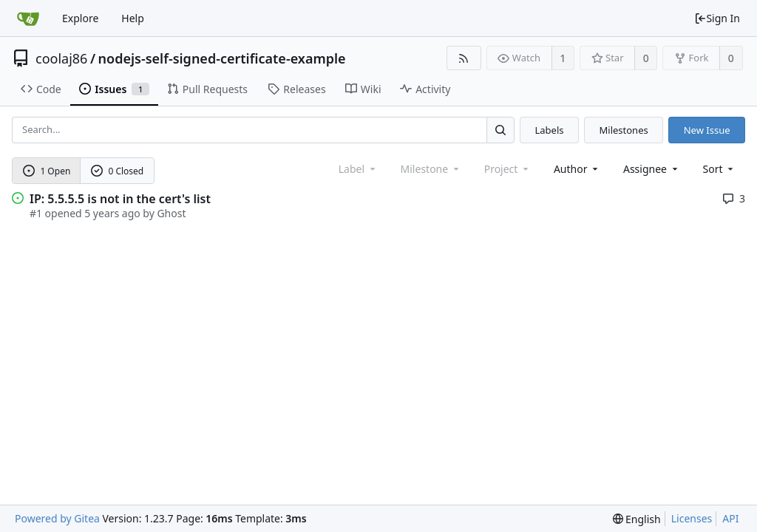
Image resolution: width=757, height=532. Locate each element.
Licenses (692, 518)
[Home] (28, 18)
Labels (549, 130)
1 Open (47, 171)
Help (133, 18)
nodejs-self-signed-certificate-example (222, 58)
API (730, 518)
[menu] (720, 169)
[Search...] (500, 130)
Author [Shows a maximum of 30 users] (577, 169)
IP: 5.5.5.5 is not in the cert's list (120, 199)
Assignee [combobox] (652, 169)
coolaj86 (61, 58)
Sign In (717, 18)
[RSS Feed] (464, 58)
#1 (36, 213)
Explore (80, 18)
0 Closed (118, 171)
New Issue (707, 130)
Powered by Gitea (57, 518)
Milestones (624, 130)
